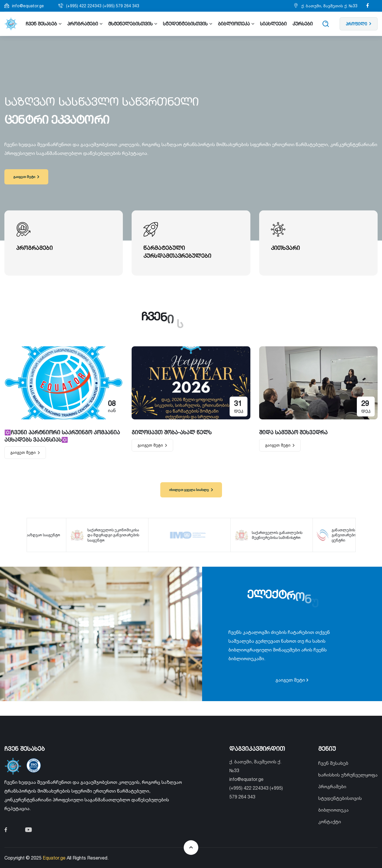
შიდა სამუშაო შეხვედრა (293, 432)
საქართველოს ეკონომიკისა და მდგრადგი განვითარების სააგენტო (114, 535)
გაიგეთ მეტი (26, 177)
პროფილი (358, 24)
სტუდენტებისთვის (340, 798)
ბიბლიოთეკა (333, 810)
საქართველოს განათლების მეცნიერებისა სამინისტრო (278, 535)
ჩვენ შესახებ (333, 763)
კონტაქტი (330, 822)
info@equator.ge (28, 6)
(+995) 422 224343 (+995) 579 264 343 (103, 6)
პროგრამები (332, 786)
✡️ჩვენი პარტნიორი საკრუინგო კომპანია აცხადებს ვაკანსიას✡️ (62, 436)
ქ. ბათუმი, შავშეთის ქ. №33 (329, 6)
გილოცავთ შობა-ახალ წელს (172, 432)
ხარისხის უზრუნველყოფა (348, 775)
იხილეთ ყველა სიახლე (191, 490)
